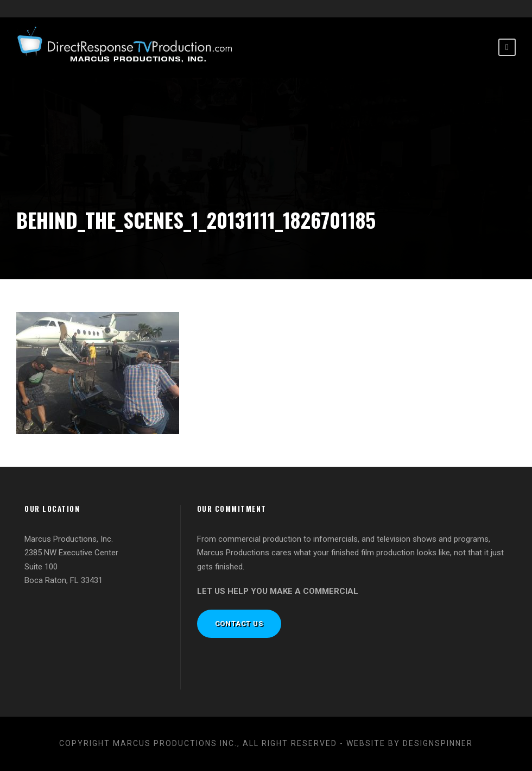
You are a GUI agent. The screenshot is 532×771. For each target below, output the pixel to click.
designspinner (438, 743)
